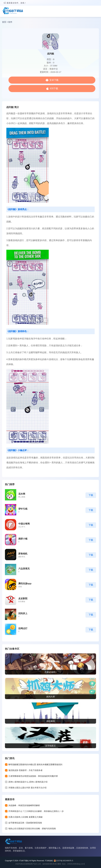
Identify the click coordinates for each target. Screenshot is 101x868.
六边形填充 (24, 569)
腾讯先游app (25, 584)
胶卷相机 (23, 554)
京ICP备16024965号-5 (65, 861)
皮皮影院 (23, 598)
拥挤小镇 (23, 539)
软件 (10, 22)
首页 (4, 22)
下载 (91, 495)
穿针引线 (23, 509)
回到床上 (23, 613)
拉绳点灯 (23, 628)
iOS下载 (54, 88)
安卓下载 (54, 80)
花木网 (22, 494)
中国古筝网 (24, 524)
